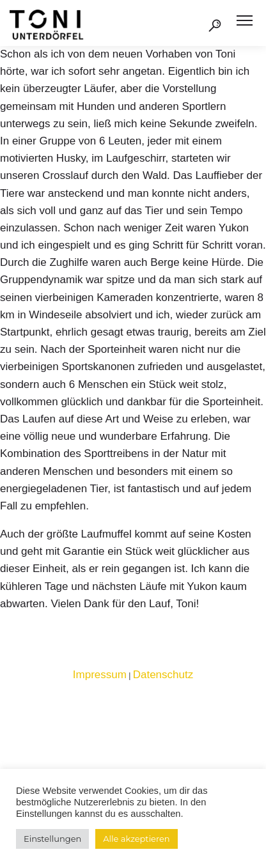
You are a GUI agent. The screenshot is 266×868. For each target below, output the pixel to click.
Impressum (100, 675)
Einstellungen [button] (52, 839)
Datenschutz (163, 675)
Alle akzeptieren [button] (136, 839)
